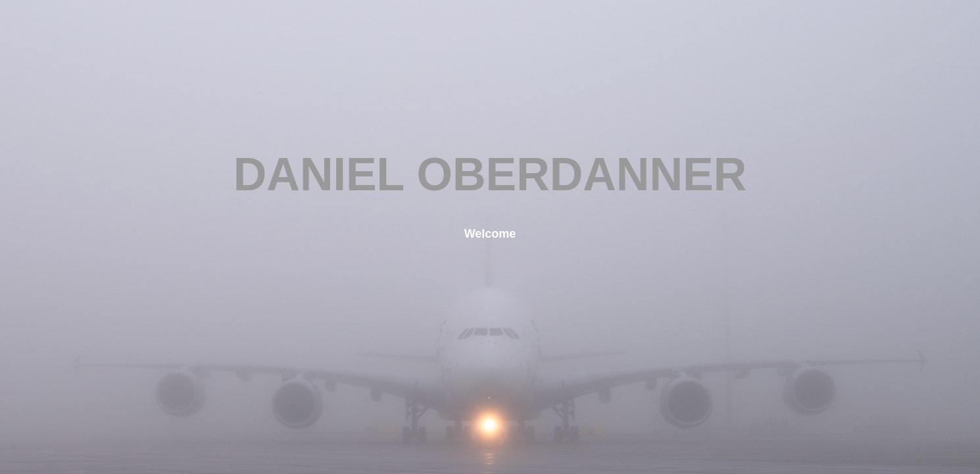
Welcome (490, 234)
